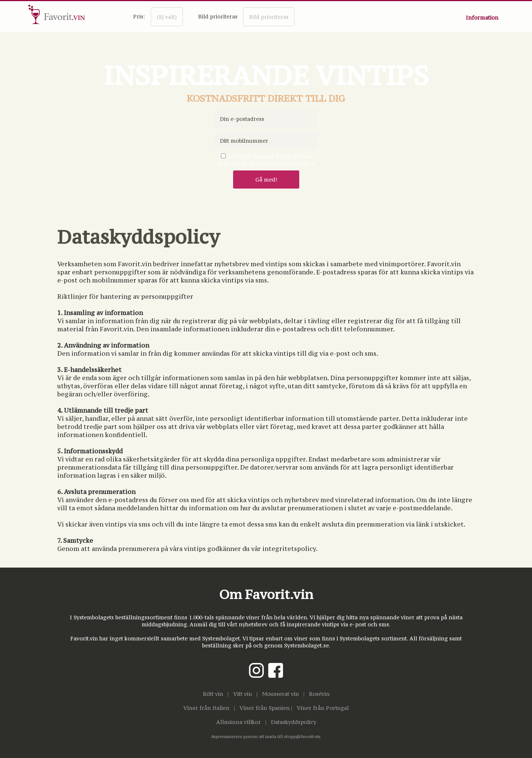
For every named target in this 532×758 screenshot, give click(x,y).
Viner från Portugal (323, 708)
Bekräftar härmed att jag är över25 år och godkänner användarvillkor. (266, 160)
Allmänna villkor (238, 722)
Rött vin (213, 694)
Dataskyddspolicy (294, 722)
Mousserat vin (280, 694)
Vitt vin (243, 694)
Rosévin (319, 694)
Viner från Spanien (265, 708)
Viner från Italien (206, 708)
